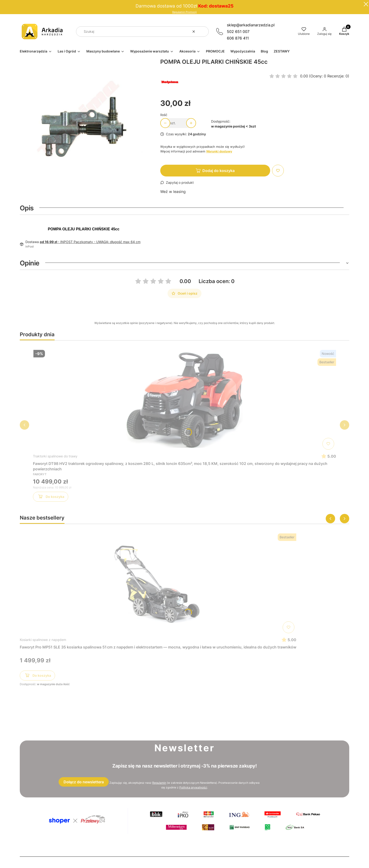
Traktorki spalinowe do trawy (55, 456)
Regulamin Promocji (184, 12)
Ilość (164, 115)
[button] (203, 32)
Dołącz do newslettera (84, 782)
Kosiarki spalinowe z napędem (43, 640)
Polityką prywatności (193, 787)
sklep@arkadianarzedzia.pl (251, 25)
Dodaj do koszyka (219, 171)
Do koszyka (51, 497)
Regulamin (159, 783)
